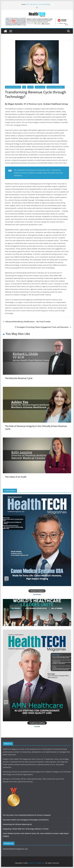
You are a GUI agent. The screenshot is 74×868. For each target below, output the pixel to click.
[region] (37, 545)
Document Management (13, 87)
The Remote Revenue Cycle (19, 378)
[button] (37, 540)
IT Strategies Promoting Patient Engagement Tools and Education (43, 327)
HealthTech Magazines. (36, 863)
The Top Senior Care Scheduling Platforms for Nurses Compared (38, 5)
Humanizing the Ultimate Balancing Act (17, 824)
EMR (24, 87)
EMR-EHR (30, 87)
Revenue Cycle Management (56, 87)
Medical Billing (40, 87)
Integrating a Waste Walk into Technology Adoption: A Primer (26, 829)
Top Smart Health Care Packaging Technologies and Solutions (26, 820)
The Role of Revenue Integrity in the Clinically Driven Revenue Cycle (36, 427)
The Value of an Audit (16, 477)
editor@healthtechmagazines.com (15, 849)
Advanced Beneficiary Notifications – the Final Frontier (27, 322)
